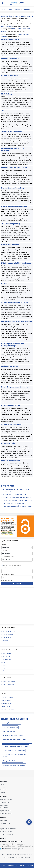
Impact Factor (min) (8, 574)
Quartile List (5, 640)
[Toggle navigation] (3, 3)
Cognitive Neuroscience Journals (14, 750)
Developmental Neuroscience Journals (16, 746)
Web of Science (6, 659)
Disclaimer (27, 857)
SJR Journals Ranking (8, 634)
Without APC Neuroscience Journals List (17, 497)
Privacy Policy (19, 857)
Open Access (4, 805)
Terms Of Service (9, 857)
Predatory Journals (6, 832)
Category (10, 9)
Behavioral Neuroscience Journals (14, 765)
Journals (30, 855)
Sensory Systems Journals (11, 723)
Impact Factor (16, 29)
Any (3, 565)
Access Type (5, 563)
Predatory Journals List (8, 681)
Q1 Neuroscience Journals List (14, 503)
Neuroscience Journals (10, 727)
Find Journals (17, 584)
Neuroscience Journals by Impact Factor (18, 506)
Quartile (4, 31)
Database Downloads (8, 709)
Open (9, 565)
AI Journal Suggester (8, 697)
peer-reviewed (7, 26)
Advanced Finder (6, 700)
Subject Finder (6, 706)
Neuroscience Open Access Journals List (17, 500)
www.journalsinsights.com (16, 849)
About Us (3, 787)
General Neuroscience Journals (13, 735)
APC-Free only (7, 580)
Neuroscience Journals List (22, 9)
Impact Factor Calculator (9, 643)
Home (3, 9)
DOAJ (3, 662)
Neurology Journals (9, 731)
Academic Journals (6, 800)
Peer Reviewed (5, 802)
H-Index (28, 29)
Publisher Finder (6, 703)
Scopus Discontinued (8, 687)
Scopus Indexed (6, 656)
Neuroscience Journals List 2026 (14, 495)
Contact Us (3, 790)
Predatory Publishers (8, 684)
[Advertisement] (17, 606)
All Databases (6, 671)
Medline (4, 665)
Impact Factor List (6, 811)
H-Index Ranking (6, 637)
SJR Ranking (4, 820)
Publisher (4, 551)
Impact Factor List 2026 (8, 631)
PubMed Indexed (6, 653)
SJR (23, 29)
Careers (2, 793)
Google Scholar (6, 668)
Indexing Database (8, 557)
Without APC (4, 808)
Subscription (17, 565)
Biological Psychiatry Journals (12, 761)
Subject (4, 544)
